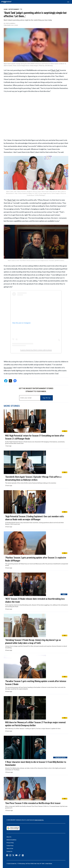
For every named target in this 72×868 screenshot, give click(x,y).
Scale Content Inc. (39, 820)
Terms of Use (10, 849)
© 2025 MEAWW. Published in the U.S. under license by (21, 820)
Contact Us (9, 851)
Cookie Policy (10, 846)
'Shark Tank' (55, 70)
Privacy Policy (10, 843)
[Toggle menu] (69, 2)
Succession (8, 368)
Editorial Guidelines (11, 840)
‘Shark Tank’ (11, 200)
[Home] (6, 2)
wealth (44, 203)
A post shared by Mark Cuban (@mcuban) (36, 350)
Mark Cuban (8, 73)
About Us (9, 837)
